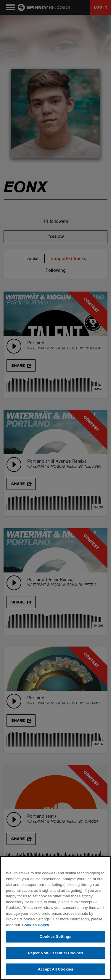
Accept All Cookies (56, 969)
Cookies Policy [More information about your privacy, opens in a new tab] (35, 925)
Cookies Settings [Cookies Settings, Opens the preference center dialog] (56, 936)
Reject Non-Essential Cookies (55, 953)
